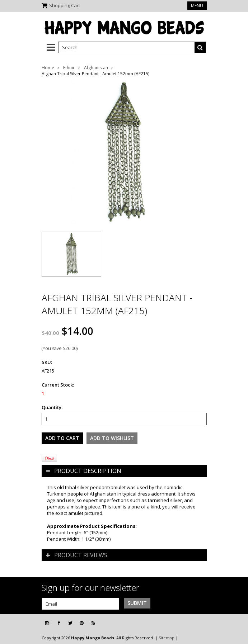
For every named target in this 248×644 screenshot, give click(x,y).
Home (48, 68)
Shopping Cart (65, 5)
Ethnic (69, 68)
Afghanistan (96, 68)
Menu (197, 6)
